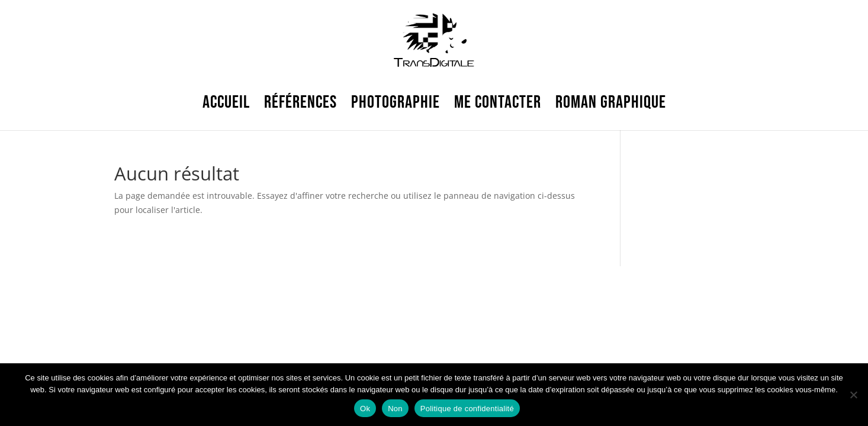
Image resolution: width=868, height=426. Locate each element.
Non (395, 409)
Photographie (396, 102)
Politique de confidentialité (467, 409)
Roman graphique (611, 102)
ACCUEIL (226, 102)
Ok (365, 409)
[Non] (853, 395)
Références (300, 102)
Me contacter (498, 102)
